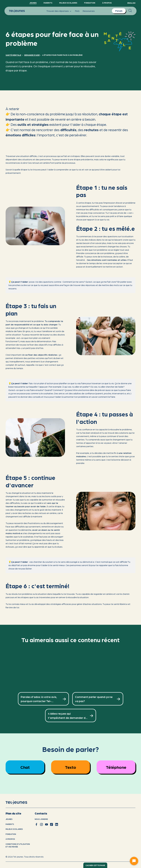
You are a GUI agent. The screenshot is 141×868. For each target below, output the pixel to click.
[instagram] (41, 824)
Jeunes (33, 3)
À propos (107, 3)
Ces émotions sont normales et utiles (107, 260)
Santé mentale (13, 55)
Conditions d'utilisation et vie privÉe (18, 845)
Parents (48, 3)
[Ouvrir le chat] (134, 861)
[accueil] (20, 803)
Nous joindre (41, 819)
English (131, 3)
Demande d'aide (32, 55)
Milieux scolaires (68, 3)
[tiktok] (52, 824)
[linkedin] (57, 824)
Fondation (90, 3)
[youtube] (46, 824)
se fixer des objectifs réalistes (41, 355)
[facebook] (36, 824)
